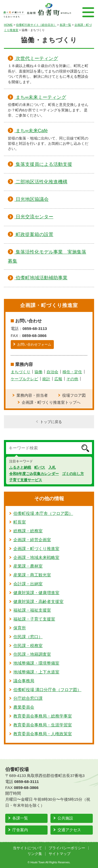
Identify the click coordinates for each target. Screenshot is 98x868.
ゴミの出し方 (73, 474)
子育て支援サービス (26, 480)
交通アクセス (69, 830)
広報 (58, 379)
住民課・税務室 (28, 646)
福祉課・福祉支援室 (32, 610)
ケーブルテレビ (24, 379)
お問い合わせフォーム (34, 344)
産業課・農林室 (28, 566)
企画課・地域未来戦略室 (36, 557)
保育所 (20, 628)
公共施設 (65, 818)
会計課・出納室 (28, 584)
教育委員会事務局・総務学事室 (43, 716)
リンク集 (35, 854)
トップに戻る (51, 422)
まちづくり (21, 372)
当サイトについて (27, 848)
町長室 (20, 522)
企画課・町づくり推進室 (36, 549)
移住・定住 (72, 372)
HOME (8, 25)
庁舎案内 (20, 830)
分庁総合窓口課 (28, 698)
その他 (72, 379)
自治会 (52, 372)
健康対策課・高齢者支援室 (38, 602)
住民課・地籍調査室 (32, 654)
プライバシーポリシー (67, 848)
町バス (40, 467)
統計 (46, 379)
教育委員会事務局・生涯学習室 (43, 725)
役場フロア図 (74, 395)
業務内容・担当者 (32, 395)
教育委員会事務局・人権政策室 (43, 734)
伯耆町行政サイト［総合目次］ (36, 25)
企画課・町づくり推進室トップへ (51, 402)
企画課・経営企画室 (32, 540)
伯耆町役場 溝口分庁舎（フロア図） (47, 690)
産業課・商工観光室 (32, 575)
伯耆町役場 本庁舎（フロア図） (43, 513)
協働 (38, 372)
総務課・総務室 (28, 531)
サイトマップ (60, 854)
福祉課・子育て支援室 (34, 619)
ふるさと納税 (20, 467)
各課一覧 (65, 25)
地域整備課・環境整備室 (36, 663)
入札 (52, 467)
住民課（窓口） (28, 637)
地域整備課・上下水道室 (36, 672)
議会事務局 (24, 681)
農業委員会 (24, 707)
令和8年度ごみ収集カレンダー (34, 474)
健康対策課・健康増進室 (36, 593)
